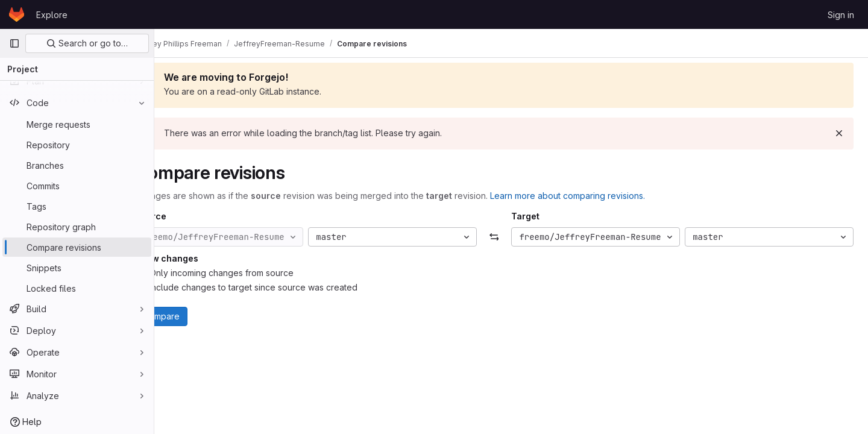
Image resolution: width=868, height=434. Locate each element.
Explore (52, 15)
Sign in (841, 15)
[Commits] (77, 186)
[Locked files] (77, 288)
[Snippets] (77, 268)
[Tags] (77, 206)
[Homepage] (17, 14)
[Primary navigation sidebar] (14, 43)
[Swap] (511, 237)
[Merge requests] (77, 124)
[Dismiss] (839, 133)
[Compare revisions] (77, 247)
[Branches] (77, 165)
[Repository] (77, 145)
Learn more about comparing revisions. (601, 196)
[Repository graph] (77, 227)
